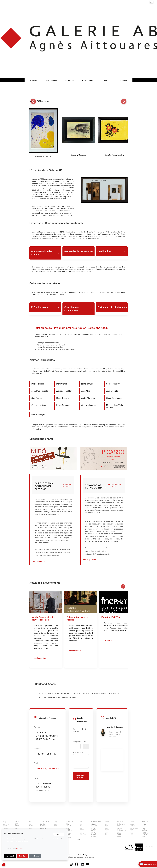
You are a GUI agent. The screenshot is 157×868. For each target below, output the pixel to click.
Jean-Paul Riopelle (40, 391)
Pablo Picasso (38, 384)
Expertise (69, 80)
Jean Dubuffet (112, 391)
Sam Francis (37, 398)
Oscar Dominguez (114, 398)
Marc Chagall (62, 384)
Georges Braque (89, 405)
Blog (106, 80)
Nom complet (76, 730)
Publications (87, 80)
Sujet (85, 742)
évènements (51, 80)
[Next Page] (79, 839)
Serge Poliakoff (113, 384)
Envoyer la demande (81, 776)
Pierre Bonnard (63, 405)
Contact (123, 80)
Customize (35, 856)
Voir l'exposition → (40, 561)
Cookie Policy (19, 849)
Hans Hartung (87, 384)
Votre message (78, 752)
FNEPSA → (108, 640)
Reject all (23, 856)
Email (84, 729)
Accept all (10, 856)
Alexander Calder (64, 391)
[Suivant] (124, 101)
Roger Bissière (63, 398)
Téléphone (77, 742)
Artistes (34, 80)
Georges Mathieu (39, 405)
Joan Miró (86, 391)
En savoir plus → (75, 650)
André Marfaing (88, 398)
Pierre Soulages (38, 414)
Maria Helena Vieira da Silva (115, 406)
